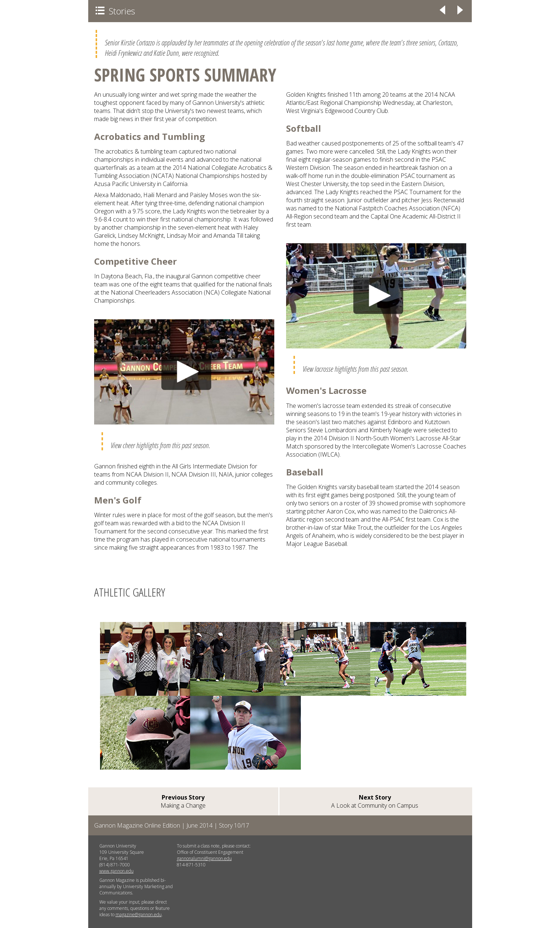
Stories (115, 11)
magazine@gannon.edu (139, 915)
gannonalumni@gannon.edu (204, 858)
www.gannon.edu (116, 871)
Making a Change (183, 801)
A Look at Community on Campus (375, 801)
